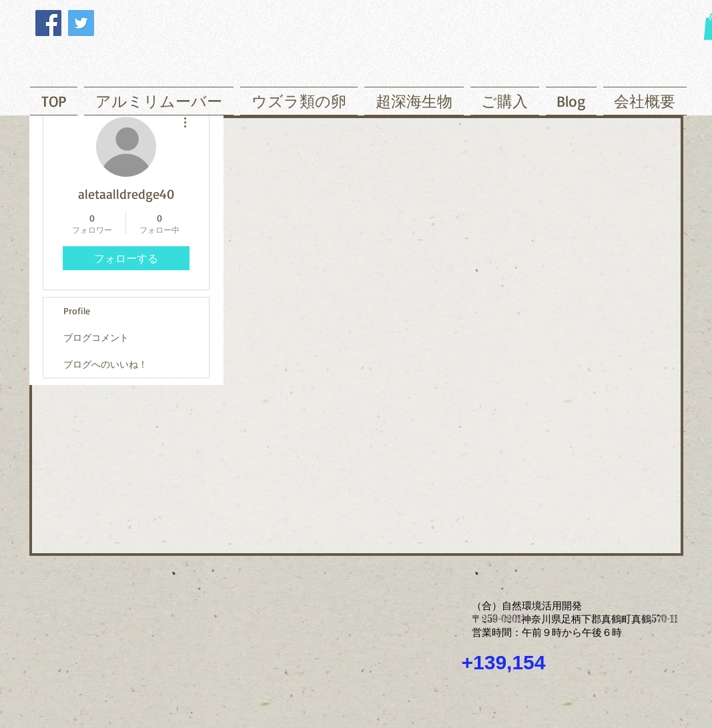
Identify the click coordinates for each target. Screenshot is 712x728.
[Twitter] (81, 23)
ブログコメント (96, 337)
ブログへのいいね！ (105, 364)
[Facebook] (48, 23)
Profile (77, 311)
